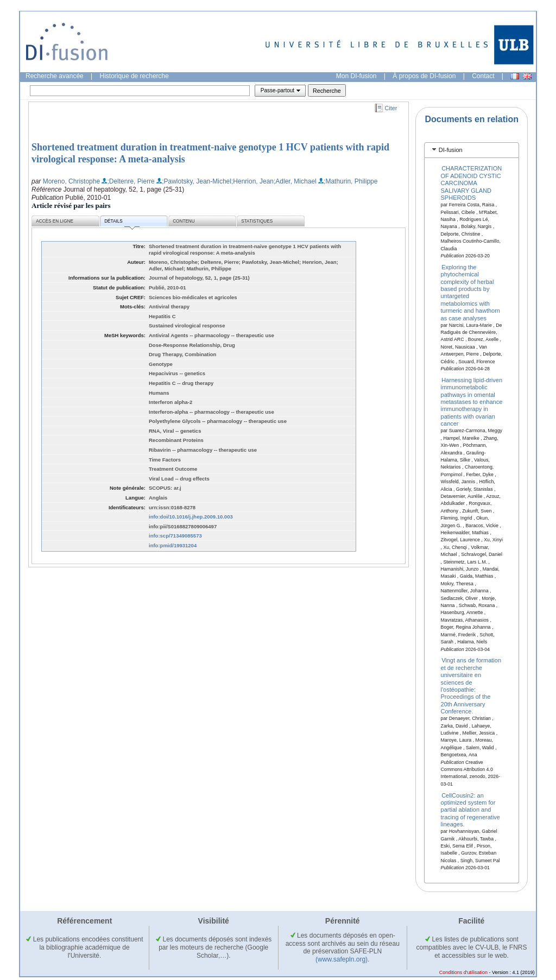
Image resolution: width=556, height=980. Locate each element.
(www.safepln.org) (342, 959)
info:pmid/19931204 (173, 545)
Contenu (184, 221)
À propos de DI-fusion (424, 76)
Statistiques (257, 221)
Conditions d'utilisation (463, 972)
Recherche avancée (55, 76)
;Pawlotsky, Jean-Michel (197, 181)
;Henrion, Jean (252, 181)
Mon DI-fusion (356, 76)
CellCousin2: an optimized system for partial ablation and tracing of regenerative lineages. (470, 810)
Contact (483, 76)
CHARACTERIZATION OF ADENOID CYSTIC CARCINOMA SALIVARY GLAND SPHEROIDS (472, 183)
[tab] (472, 150)
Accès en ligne (55, 221)
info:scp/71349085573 (175, 536)
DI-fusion (451, 150)
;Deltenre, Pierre (131, 181)
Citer (391, 108)
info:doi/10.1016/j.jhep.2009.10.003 (191, 517)
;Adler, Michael (295, 181)
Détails (122, 223)
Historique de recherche (134, 76)
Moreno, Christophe (71, 181)
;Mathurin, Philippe (350, 181)
